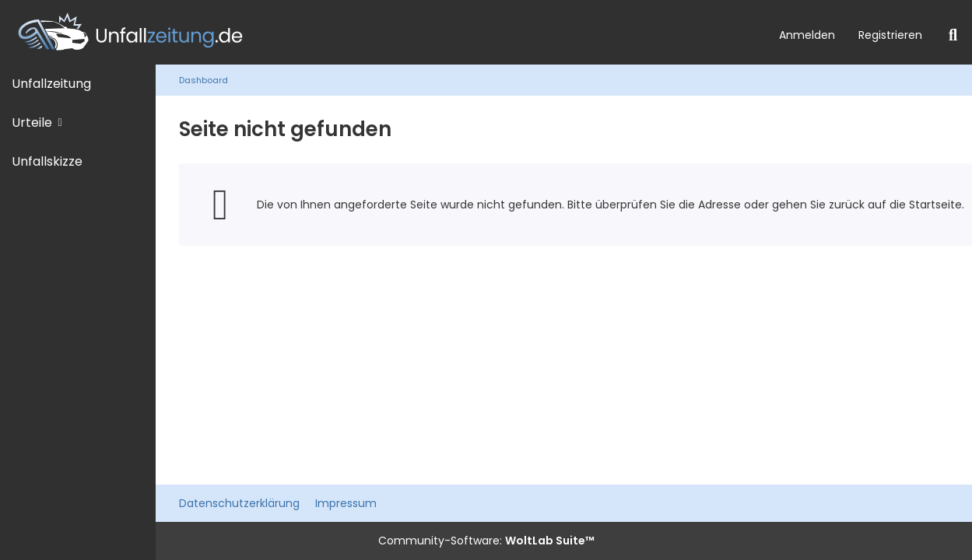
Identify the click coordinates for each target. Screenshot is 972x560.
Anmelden (807, 35)
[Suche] (953, 35)
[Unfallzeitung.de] (384, 32)
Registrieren (890, 35)
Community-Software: (486, 541)
